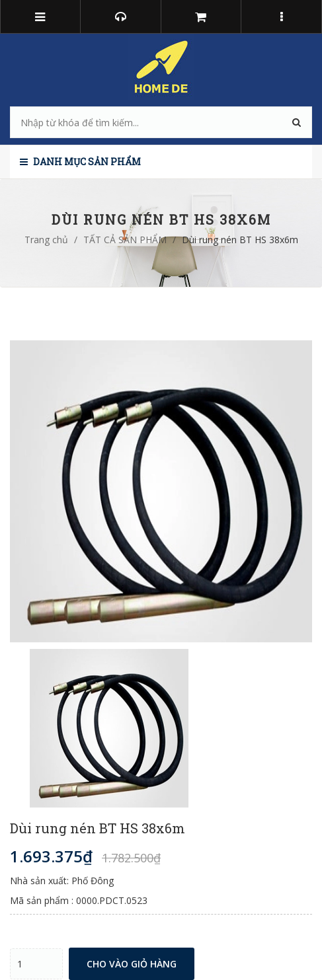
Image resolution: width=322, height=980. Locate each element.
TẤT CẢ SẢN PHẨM (125, 240)
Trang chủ (46, 240)
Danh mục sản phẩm (80, 162)
